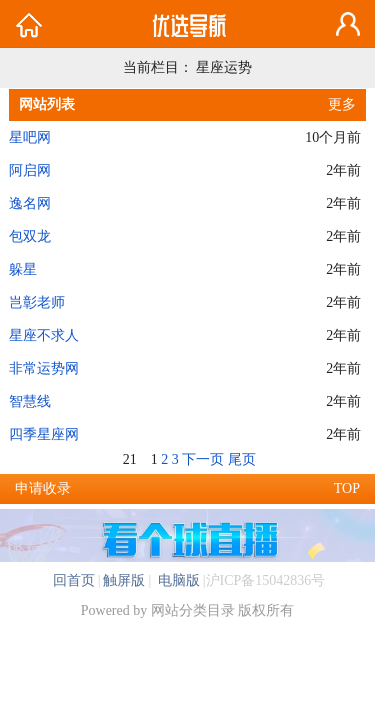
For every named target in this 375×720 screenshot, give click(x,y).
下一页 (203, 459)
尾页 (242, 459)
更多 (342, 104)
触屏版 (124, 580)
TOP (347, 488)
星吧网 (30, 137)
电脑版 (177, 580)
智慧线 (30, 401)
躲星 (23, 269)
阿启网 (30, 170)
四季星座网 (44, 434)
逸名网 (30, 203)
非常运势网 (44, 368)
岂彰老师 (37, 302)
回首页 (74, 580)
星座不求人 (44, 335)
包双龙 (30, 236)
